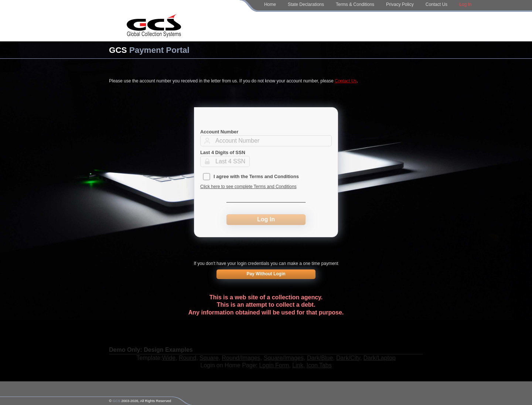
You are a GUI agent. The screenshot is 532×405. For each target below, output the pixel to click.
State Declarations (306, 4)
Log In (465, 4)
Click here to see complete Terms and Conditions (248, 187)
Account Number (219, 132)
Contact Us (436, 4)
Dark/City (348, 358)
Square (209, 358)
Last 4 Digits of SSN (223, 152)
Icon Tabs (319, 365)
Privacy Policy (400, 4)
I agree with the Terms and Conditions (256, 176)
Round (187, 358)
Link (298, 365)
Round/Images (241, 358)
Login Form (274, 365)
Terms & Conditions (355, 4)
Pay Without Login (266, 274)
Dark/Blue (320, 358)
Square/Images (284, 358)
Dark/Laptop (380, 358)
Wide (169, 358)
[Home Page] (154, 27)
